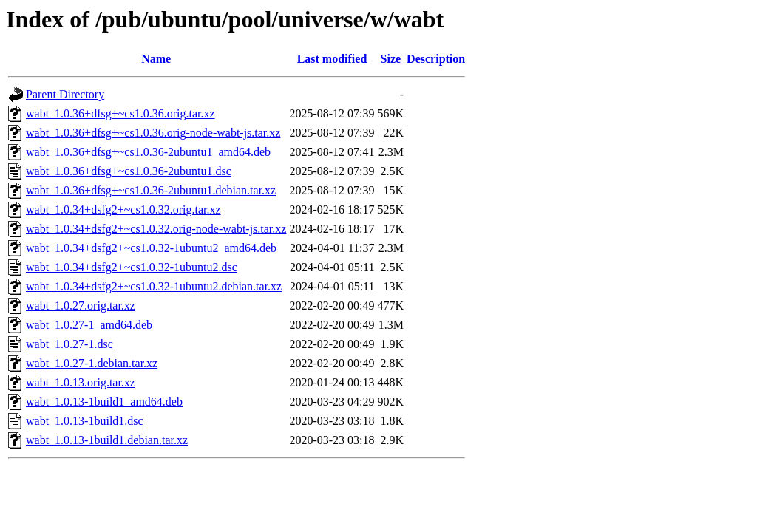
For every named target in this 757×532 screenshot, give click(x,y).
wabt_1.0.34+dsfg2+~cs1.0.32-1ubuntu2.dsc (132, 267)
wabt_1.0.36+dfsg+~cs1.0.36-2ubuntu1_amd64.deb (148, 152)
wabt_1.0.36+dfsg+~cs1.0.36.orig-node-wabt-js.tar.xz (153, 133)
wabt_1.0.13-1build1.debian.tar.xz (107, 440)
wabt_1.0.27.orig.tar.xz (81, 306)
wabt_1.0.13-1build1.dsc (85, 421)
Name (156, 59)
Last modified (332, 59)
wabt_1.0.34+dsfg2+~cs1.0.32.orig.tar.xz (123, 209)
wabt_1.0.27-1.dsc (69, 344)
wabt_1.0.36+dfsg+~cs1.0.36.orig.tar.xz (120, 113)
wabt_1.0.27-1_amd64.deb (89, 325)
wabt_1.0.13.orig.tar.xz (81, 382)
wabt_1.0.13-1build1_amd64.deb (104, 402)
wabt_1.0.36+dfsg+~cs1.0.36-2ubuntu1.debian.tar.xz (151, 190)
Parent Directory (65, 94)
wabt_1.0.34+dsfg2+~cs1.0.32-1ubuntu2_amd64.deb (151, 248)
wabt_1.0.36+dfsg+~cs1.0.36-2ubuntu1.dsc (129, 171)
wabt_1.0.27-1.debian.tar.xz (92, 363)
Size (391, 59)
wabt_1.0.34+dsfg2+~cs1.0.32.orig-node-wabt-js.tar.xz (156, 229)
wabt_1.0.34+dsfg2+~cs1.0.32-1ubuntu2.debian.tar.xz (154, 286)
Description (436, 59)
